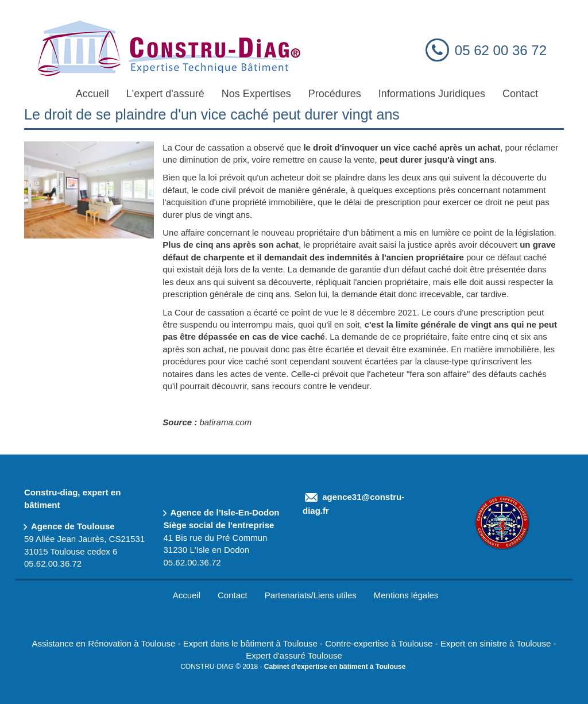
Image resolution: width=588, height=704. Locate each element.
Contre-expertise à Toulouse (379, 643)
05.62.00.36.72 (53, 563)
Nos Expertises (256, 94)
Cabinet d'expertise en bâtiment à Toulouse (335, 667)
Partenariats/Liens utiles (311, 595)
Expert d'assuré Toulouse (294, 655)
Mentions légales (406, 595)
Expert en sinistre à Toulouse (496, 643)
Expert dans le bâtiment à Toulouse (250, 643)
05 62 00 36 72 (501, 50)
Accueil (92, 94)
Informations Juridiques (432, 94)
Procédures (335, 94)
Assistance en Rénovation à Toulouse (104, 643)
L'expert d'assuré (165, 94)
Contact (520, 94)
